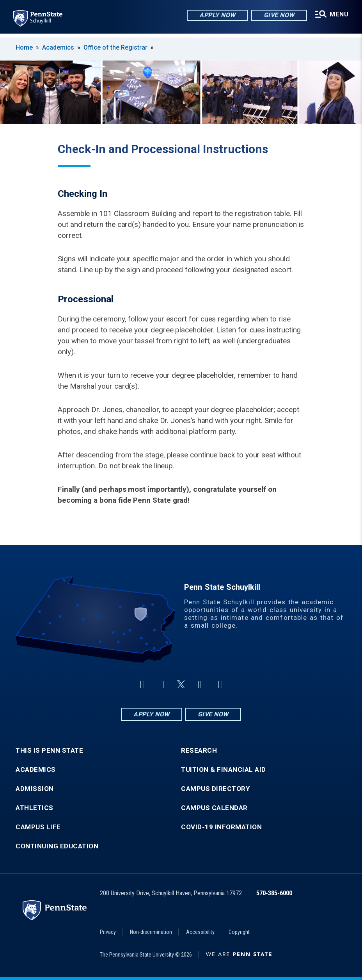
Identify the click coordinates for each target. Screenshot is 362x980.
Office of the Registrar (115, 47)
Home (24, 47)
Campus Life (38, 827)
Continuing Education (57, 846)
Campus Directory (215, 789)
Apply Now (216, 15)
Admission (35, 789)
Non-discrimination (151, 932)
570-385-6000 (274, 893)
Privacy (108, 932)
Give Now (278, 15)
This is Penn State (49, 751)
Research (199, 751)
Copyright (239, 932)
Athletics (35, 808)
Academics (58, 47)
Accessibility (200, 932)
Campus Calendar (214, 808)
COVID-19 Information (221, 827)
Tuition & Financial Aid (224, 770)
